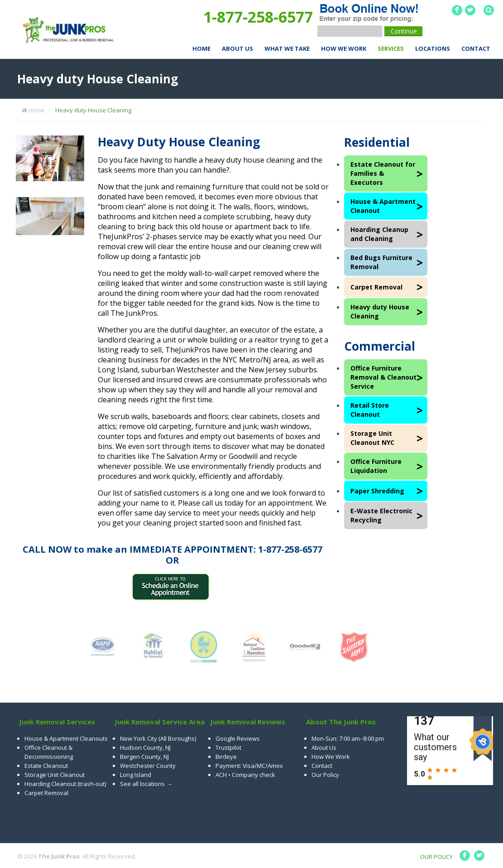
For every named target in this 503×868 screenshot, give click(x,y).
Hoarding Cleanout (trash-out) (65, 784)
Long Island (136, 775)
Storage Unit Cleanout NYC (372, 438)
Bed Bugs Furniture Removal (381, 262)
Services (391, 48)
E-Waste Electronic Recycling (381, 515)
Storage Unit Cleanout (55, 775)
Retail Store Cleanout (370, 410)
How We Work (344, 48)
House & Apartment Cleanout (383, 206)
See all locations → (146, 784)
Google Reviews (238, 738)
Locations (433, 48)
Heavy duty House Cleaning (93, 110)
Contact (476, 48)
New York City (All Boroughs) (158, 738)
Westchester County (148, 766)
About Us (237, 48)
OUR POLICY (436, 857)
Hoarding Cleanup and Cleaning (379, 234)
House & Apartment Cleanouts (66, 738)
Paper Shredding (377, 491)
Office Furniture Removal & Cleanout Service (383, 377)
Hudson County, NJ (145, 747)
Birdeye (226, 757)
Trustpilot (228, 747)
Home (201, 48)
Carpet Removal (376, 287)
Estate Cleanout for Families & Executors (383, 173)
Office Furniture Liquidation (376, 466)
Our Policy (325, 775)
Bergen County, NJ (144, 757)
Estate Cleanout (46, 766)
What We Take (287, 48)
